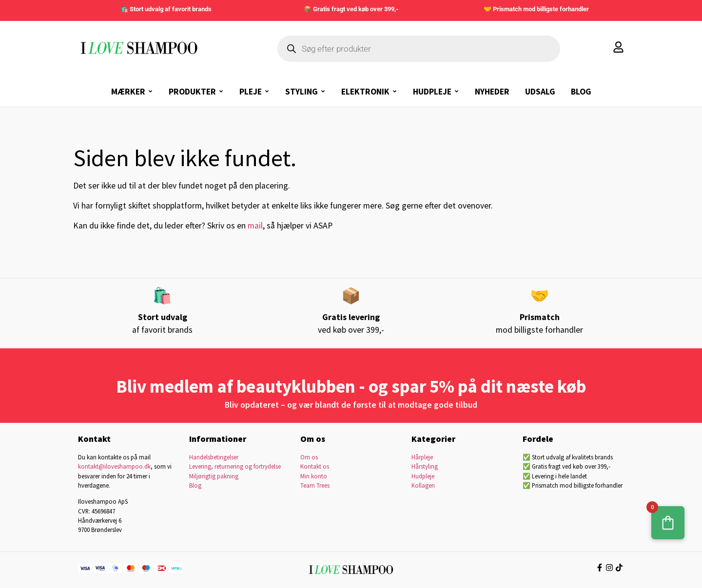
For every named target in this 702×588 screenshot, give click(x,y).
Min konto (314, 476)
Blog (195, 485)
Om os (309, 457)
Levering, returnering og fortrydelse (235, 466)
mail (255, 226)
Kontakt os (315, 466)
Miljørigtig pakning (214, 476)
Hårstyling (425, 466)
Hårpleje (422, 457)
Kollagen (423, 485)
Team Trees (315, 485)
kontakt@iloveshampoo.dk (114, 466)
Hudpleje (423, 476)
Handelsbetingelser (214, 457)
